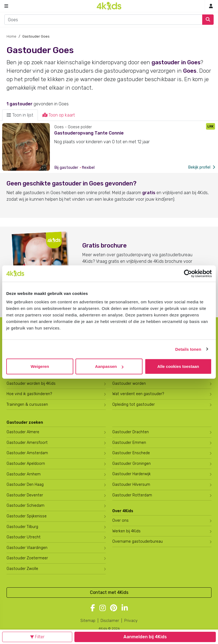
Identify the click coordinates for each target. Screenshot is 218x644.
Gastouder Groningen (131, 464)
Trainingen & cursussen (27, 405)
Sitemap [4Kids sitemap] (88, 621)
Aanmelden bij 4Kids (145, 637)
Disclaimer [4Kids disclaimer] (110, 621)
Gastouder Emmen (129, 443)
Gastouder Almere (23, 432)
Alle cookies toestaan (178, 366)
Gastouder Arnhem (24, 474)
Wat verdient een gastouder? (138, 394)
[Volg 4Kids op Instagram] (103, 608)
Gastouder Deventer (25, 495)
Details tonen (188, 349)
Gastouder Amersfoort (27, 443)
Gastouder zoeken (25, 422)
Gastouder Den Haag (25, 485)
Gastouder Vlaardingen (27, 548)
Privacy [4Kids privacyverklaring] (131, 621)
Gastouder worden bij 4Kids (31, 384)
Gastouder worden (129, 384)
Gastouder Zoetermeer (27, 558)
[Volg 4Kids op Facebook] (93, 608)
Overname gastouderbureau (137, 541)
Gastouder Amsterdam (27, 453)
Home (11, 36)
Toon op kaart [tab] (59, 115)
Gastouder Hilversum (131, 485)
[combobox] (103, 20)
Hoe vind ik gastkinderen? (29, 394)
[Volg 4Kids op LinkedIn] (125, 608)
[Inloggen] (211, 6)
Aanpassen (109, 366)
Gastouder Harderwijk (131, 474)
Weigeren (40, 366)
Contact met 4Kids (109, 592)
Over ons (120, 521)
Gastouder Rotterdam (132, 495)
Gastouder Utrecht (24, 537)
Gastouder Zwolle (22, 569)
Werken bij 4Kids (126, 531)
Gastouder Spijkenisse (27, 516)
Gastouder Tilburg (22, 527)
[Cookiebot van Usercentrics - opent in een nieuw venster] (188, 273)
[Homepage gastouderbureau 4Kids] (109, 6)
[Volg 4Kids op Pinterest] (114, 608)
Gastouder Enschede (131, 453)
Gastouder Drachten (131, 432)
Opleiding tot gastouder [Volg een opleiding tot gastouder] (134, 405)
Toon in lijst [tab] (20, 115)
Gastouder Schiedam (25, 506)
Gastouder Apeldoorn (26, 464)
